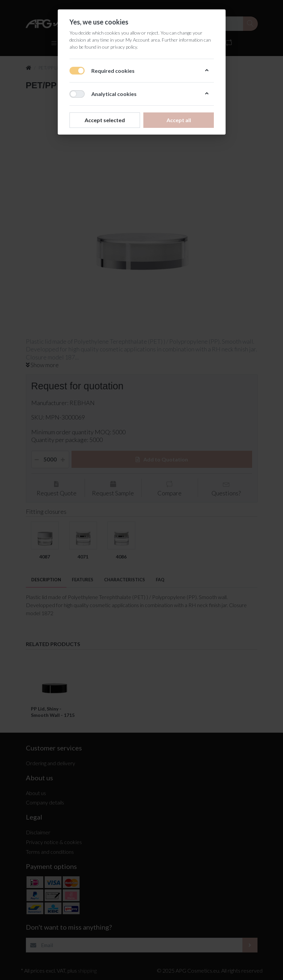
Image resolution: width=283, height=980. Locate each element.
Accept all (178, 120)
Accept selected (105, 120)
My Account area (143, 40)
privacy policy (124, 47)
